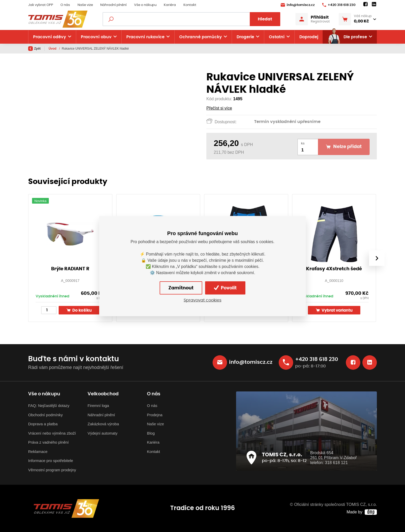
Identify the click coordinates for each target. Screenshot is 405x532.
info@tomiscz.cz (298, 5)
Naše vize (85, 5)
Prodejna (155, 415)
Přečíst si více (219, 108)
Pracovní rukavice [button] (145, 37)
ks (303, 143)
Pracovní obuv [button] (96, 37)
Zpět (34, 49)
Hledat (265, 19)
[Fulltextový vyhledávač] (191, 19)
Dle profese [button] (347, 37)
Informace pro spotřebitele (51, 461)
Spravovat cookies (202, 300)
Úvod (53, 49)
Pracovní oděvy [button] (50, 37)
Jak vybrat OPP (41, 5)
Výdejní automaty (103, 433)
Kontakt (190, 5)
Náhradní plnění (113, 5)
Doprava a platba (43, 424)
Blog (151, 433)
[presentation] (377, 258)
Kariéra (170, 5)
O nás (65, 5)
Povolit (225, 288)
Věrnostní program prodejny (52, 470)
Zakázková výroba (103, 424)
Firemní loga (98, 406)
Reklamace (38, 452)
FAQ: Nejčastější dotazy (49, 406)
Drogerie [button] (245, 37)
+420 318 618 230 (339, 5)
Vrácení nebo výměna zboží (52, 433)
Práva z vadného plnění (48, 442)
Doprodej (309, 37)
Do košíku (79, 310)
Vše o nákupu (145, 5)
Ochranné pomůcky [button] (201, 37)
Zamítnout (181, 288)
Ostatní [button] (277, 37)
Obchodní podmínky (45, 415)
